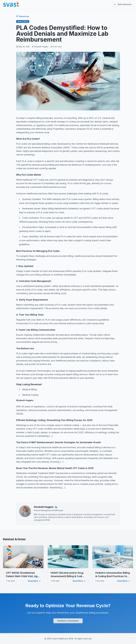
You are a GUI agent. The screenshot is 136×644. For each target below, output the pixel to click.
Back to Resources (123, 4)
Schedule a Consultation (68, 621)
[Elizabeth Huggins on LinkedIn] (56, 507)
